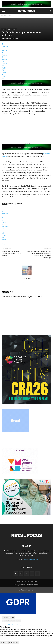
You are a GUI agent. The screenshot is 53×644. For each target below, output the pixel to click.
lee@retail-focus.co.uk (30, 560)
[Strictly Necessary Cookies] (12, 621)
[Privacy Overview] (9, 618)
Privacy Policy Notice (31, 581)
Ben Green (6, 38)
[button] (4, 11)
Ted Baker (19, 204)
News (9, 29)
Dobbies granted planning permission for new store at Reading (12, 253)
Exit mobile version (26, 590)
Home (3, 16)
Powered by (12, 625)
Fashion (9, 16)
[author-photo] (27, 275)
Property (14, 29)
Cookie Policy (20, 581)
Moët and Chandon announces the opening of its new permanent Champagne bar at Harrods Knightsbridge (39, 254)
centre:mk (11, 204)
